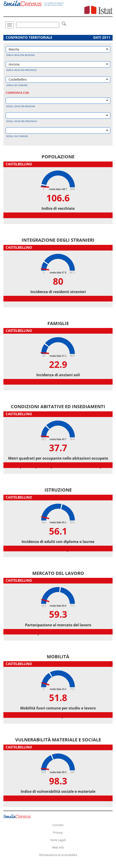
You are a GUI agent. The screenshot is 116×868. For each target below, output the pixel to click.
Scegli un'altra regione (21, 106)
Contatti (58, 825)
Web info (58, 847)
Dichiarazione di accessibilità (58, 855)
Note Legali (58, 840)
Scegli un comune (17, 136)
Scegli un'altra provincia (22, 121)
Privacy (58, 832)
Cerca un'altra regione (20, 55)
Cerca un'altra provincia (21, 70)
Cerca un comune (17, 85)
